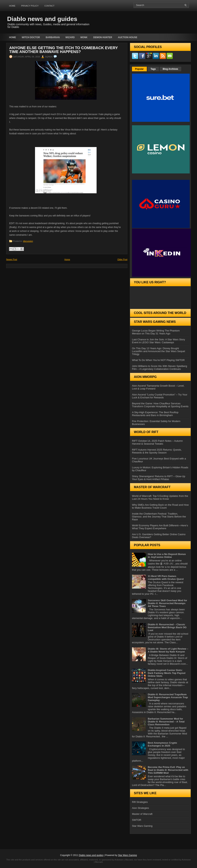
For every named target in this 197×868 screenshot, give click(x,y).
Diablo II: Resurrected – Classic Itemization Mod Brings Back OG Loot (167, 627)
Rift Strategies (140, 802)
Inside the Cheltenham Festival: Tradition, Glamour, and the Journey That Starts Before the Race (159, 517)
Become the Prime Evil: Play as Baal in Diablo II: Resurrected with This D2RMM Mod (168, 770)
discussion (28, 241)
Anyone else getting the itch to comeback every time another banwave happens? (63, 50)
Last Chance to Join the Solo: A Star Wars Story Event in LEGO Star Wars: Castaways (159, 341)
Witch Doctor (31, 37)
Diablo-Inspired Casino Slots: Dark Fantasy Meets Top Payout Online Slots (167, 673)
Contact (49, 6)
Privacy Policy (30, 6)
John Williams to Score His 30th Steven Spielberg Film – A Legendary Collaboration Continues (159, 368)
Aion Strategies (140, 808)
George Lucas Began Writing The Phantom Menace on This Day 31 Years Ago (156, 332)
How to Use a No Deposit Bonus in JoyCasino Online (167, 556)
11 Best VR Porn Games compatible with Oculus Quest (166, 578)
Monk (84, 37)
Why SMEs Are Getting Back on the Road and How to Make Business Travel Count (160, 506)
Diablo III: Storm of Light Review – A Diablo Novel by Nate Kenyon (168, 650)
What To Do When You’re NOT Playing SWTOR (158, 360)
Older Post (122, 259)
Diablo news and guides (42, 19)
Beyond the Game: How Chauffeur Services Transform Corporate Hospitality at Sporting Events (160, 405)
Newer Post (12, 259)
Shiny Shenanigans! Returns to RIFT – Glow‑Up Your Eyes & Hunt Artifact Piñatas (159, 478)
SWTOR (137, 820)
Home (12, 6)
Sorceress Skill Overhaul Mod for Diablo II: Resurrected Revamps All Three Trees (167, 603)
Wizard (70, 37)
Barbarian (53, 37)
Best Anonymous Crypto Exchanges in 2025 (162, 744)
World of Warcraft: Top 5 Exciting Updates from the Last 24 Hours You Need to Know (160, 497)
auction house (128, 37)
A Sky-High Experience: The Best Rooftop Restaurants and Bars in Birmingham (155, 414)
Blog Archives (170, 69)
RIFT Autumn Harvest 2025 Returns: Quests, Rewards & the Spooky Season (157, 451)
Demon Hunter (103, 37)
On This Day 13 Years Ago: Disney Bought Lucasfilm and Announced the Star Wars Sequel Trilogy (159, 351)
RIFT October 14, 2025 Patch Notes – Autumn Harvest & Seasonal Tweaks (157, 442)
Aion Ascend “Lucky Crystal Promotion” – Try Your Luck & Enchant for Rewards (160, 396)
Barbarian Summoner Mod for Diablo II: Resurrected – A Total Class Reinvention (166, 722)
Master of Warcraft (142, 814)
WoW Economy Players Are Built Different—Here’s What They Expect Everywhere (160, 527)
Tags (153, 69)
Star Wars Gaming (142, 826)
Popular (139, 69)
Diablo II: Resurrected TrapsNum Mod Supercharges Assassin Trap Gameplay (168, 697)
